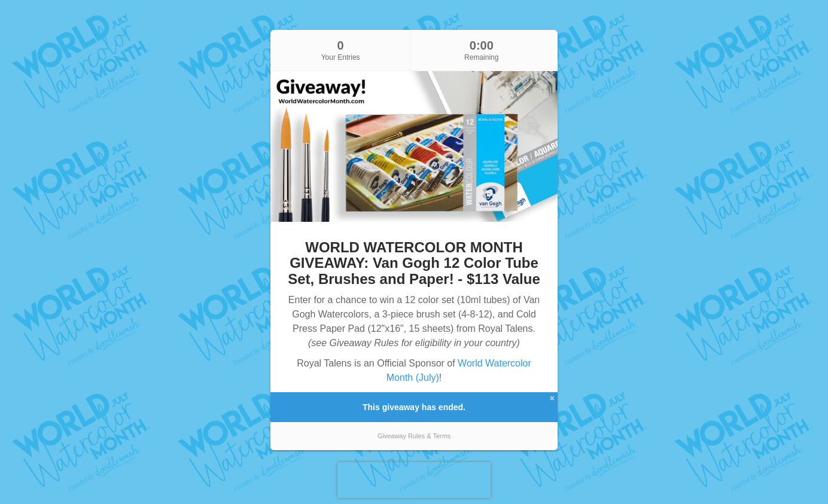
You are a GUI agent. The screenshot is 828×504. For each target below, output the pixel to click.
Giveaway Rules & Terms (414, 436)
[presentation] (414, 480)
